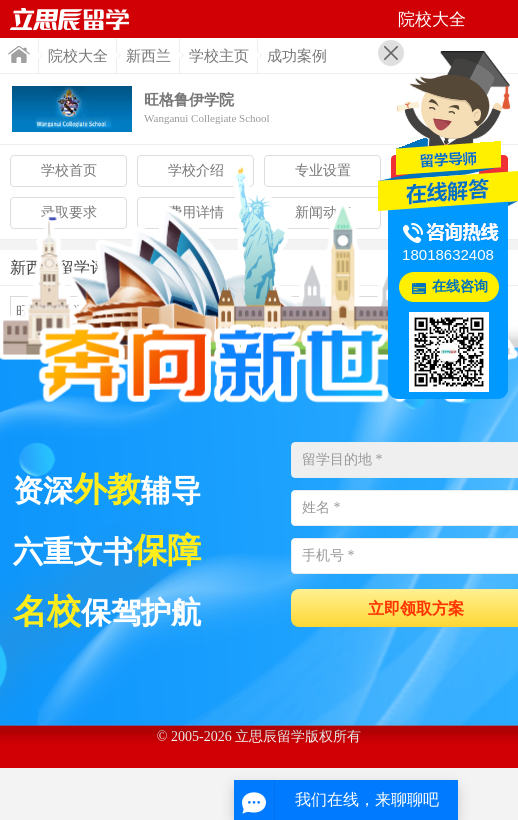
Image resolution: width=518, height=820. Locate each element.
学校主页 (219, 56)
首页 (19, 54)
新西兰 (148, 56)
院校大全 (78, 56)
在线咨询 (460, 286)
